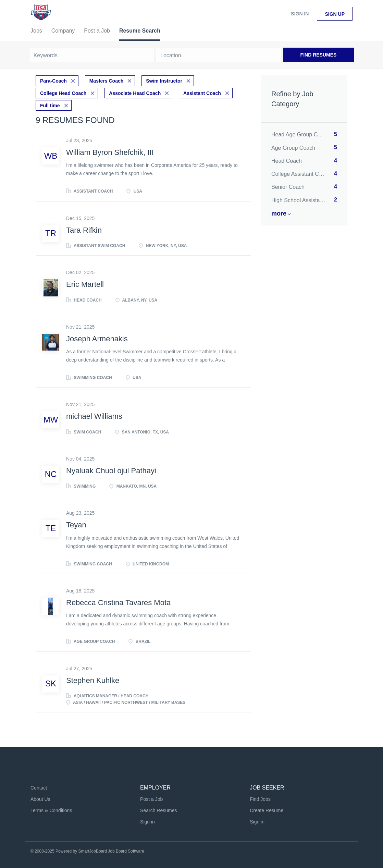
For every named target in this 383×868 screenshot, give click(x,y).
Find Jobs (260, 799)
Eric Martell (85, 284)
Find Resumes (319, 55)
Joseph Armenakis (97, 339)
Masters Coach (107, 81)
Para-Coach (53, 81)
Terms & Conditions (51, 810)
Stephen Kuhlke (93, 680)
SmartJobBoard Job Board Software (111, 851)
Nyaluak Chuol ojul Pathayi (111, 471)
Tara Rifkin (84, 230)
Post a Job (151, 799)
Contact (39, 788)
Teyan (76, 525)
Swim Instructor (164, 81)
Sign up (335, 14)
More (279, 213)
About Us (40, 799)
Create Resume (267, 810)
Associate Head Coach (135, 93)
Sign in (300, 14)
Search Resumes (158, 810)
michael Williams (94, 416)
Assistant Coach (202, 93)
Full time (50, 106)
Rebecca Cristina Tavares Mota (118, 603)
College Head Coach (63, 93)
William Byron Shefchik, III (110, 152)
